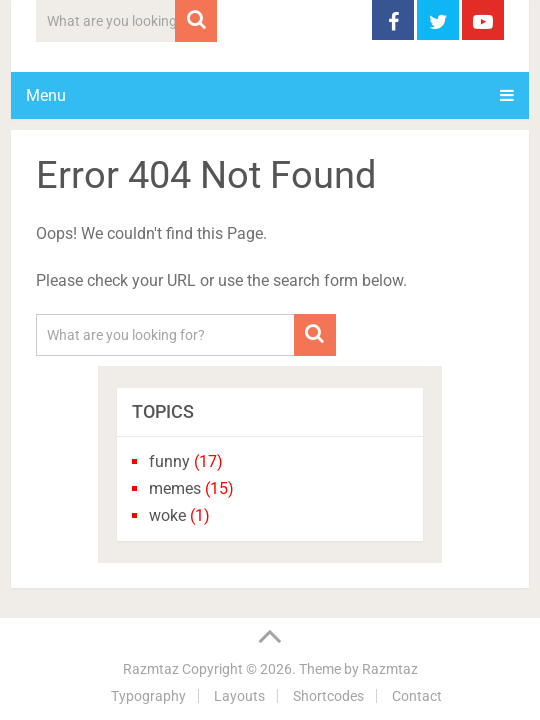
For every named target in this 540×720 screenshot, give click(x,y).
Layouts (239, 696)
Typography (148, 696)
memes (175, 488)
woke (167, 515)
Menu (46, 95)
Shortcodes (328, 696)
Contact (417, 696)
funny (169, 461)
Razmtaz (151, 669)
